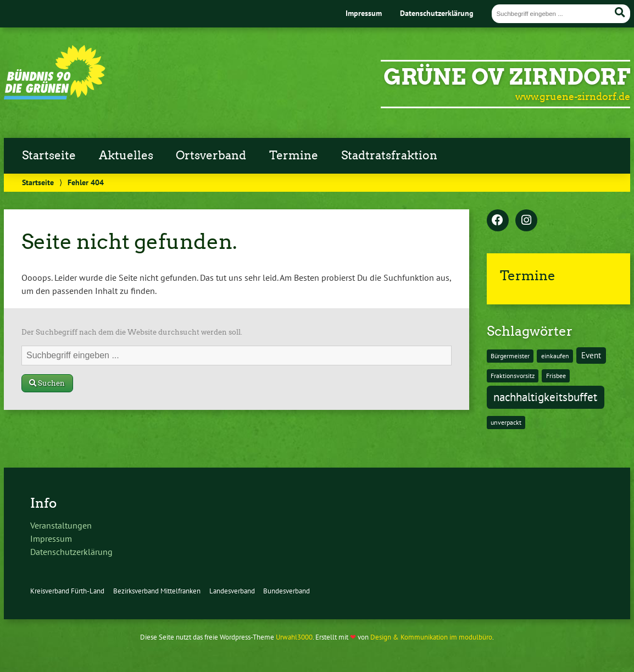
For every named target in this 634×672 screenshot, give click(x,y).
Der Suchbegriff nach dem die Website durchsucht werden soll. (132, 332)
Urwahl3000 (294, 637)
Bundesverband (287, 591)
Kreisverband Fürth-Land (67, 591)
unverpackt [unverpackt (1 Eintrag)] (506, 422)
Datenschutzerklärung (437, 13)
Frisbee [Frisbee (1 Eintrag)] (556, 376)
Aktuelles (126, 155)
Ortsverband (211, 155)
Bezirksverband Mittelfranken (157, 591)
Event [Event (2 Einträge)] (591, 355)
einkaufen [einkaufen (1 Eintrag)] (555, 356)
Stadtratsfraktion (389, 155)
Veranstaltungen (61, 525)
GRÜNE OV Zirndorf (507, 77)
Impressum (364, 13)
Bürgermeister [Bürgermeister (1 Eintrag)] (510, 356)
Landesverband (232, 591)
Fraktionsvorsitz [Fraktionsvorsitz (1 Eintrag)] (513, 376)
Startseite (49, 155)
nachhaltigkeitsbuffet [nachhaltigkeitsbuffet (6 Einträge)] (545, 397)
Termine (294, 155)
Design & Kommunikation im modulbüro (431, 637)
